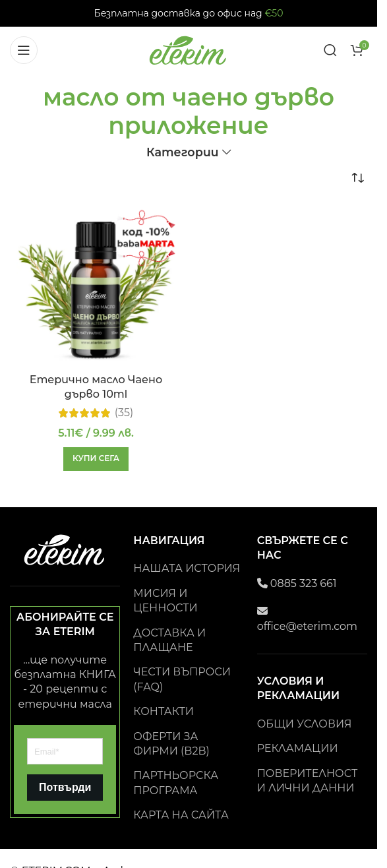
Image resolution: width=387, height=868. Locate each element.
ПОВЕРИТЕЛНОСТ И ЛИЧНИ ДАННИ (308, 781)
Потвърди (65, 787)
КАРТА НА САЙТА (181, 815)
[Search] (330, 50)
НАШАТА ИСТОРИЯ (187, 568)
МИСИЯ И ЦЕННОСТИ (165, 601)
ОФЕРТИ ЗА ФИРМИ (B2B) (171, 744)
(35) (124, 413)
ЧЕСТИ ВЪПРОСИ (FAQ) (182, 679)
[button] (96, 459)
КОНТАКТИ (164, 711)
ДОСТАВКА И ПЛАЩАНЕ (169, 640)
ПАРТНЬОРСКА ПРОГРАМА (176, 783)
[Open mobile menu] (24, 50)
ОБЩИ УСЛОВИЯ (305, 724)
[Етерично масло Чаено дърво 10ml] (96, 287)
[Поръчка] (357, 178)
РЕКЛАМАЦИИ (298, 748)
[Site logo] (189, 49)
